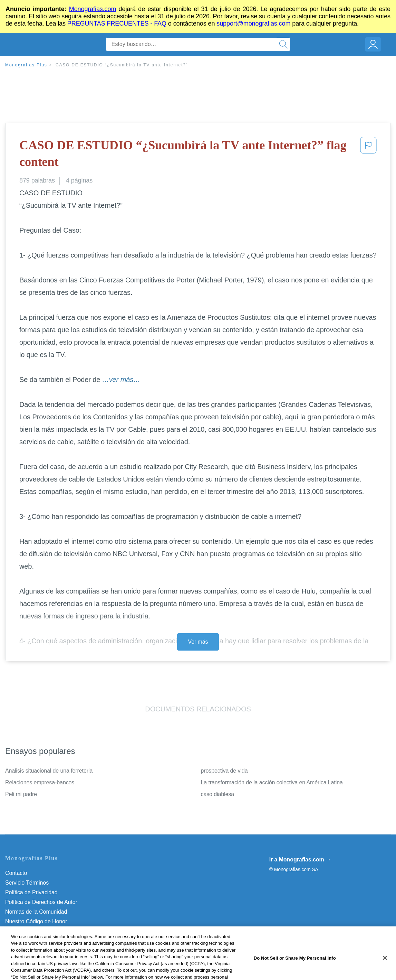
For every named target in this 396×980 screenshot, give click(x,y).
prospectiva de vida (224, 771)
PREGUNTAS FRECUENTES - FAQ (117, 24)
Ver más (198, 642)
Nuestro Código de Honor (36, 921)
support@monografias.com (253, 24)
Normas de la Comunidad (36, 912)
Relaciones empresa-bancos (40, 782)
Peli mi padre (21, 794)
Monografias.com (93, 9)
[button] (368, 155)
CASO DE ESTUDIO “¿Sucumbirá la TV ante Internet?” (122, 65)
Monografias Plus (26, 65)
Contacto (16, 873)
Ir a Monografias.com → (300, 860)
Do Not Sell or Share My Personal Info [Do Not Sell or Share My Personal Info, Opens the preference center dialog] (295, 972)
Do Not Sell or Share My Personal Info (51, 931)
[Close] (385, 972)
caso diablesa (218, 794)
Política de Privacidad (31, 892)
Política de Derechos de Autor (41, 902)
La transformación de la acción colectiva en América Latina (272, 782)
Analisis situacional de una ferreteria (49, 771)
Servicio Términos (27, 883)
